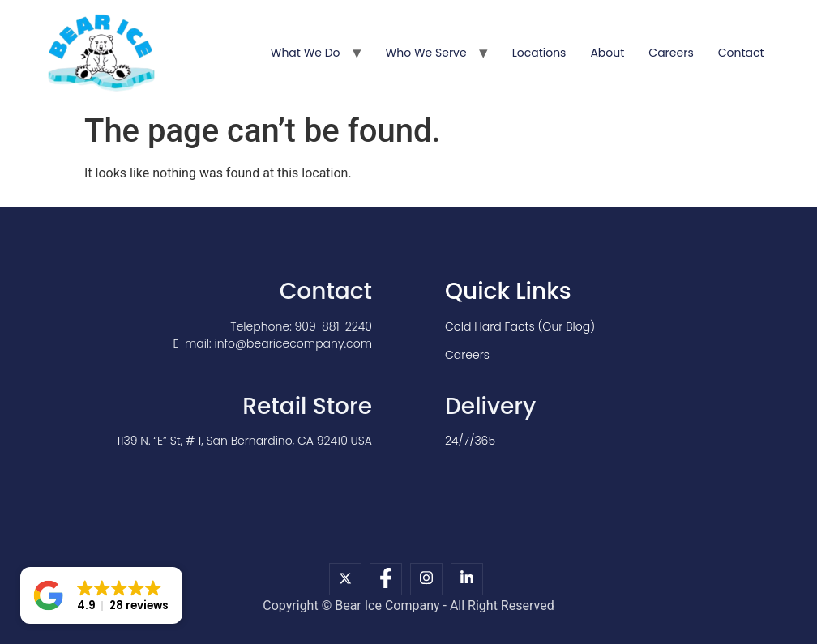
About (607, 53)
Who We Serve (426, 53)
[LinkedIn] (467, 579)
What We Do (306, 53)
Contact (741, 53)
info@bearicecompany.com (293, 343)
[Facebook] (386, 579)
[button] (101, 595)
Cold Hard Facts (490, 326)
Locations (539, 53)
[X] (345, 579)
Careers (671, 53)
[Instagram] (426, 579)
